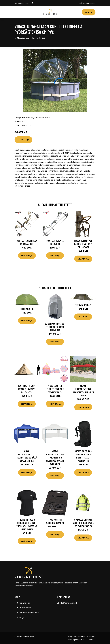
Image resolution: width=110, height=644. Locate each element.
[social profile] (33, 3)
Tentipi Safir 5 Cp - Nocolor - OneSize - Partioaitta (27, 389)
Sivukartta (90, 640)
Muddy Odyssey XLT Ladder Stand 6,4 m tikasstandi (83, 244)
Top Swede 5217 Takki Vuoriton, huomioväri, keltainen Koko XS (83, 523)
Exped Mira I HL (27, 309)
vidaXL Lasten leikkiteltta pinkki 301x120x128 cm (55, 389)
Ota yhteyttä (80, 637)
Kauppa (89, 12)
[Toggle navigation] (18, 12)
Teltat (42, 38)
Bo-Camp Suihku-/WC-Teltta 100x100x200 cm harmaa (55, 327)
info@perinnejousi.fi (87, 3)
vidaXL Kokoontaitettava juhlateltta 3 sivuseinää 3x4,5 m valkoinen (55, 457)
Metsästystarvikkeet (27, 38)
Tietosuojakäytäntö (75, 640)
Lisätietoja (23, 140)
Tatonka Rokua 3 (83, 305)
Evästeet (91, 637)
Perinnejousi (25, 603)
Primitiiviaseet (25, 608)
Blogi (21, 617)
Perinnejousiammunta (29, 613)
